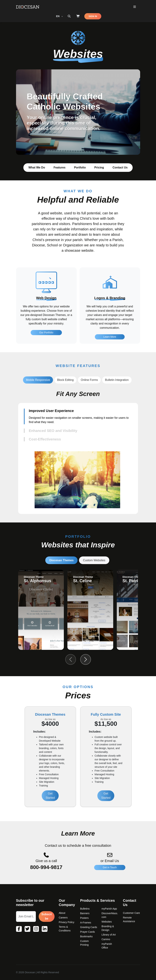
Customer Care (131, 913)
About (62, 913)
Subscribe (47, 916)
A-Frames (86, 923)
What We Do (37, 167)
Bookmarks (86, 936)
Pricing (99, 167)
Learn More (110, 354)
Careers (63, 918)
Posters (84, 918)
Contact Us (120, 167)
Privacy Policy (67, 922)
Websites (107, 922)
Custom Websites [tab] (94, 560)
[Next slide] (86, 659)
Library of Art (109, 935)
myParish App (109, 909)
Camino (106, 939)
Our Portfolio (46, 349)
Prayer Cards (88, 932)
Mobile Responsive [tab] (38, 380)
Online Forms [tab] (89, 380)
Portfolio (80, 167)
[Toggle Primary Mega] (135, 7)
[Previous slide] (71, 659)
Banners (85, 913)
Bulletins (85, 909)
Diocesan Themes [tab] (62, 560)
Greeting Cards (89, 927)
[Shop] (78, 16)
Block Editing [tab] (66, 380)
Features (59, 167)
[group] (41, 610)
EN (58, 16)
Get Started (50, 796)
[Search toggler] (69, 16)
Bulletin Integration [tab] (117, 380)
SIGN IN (93, 16)
